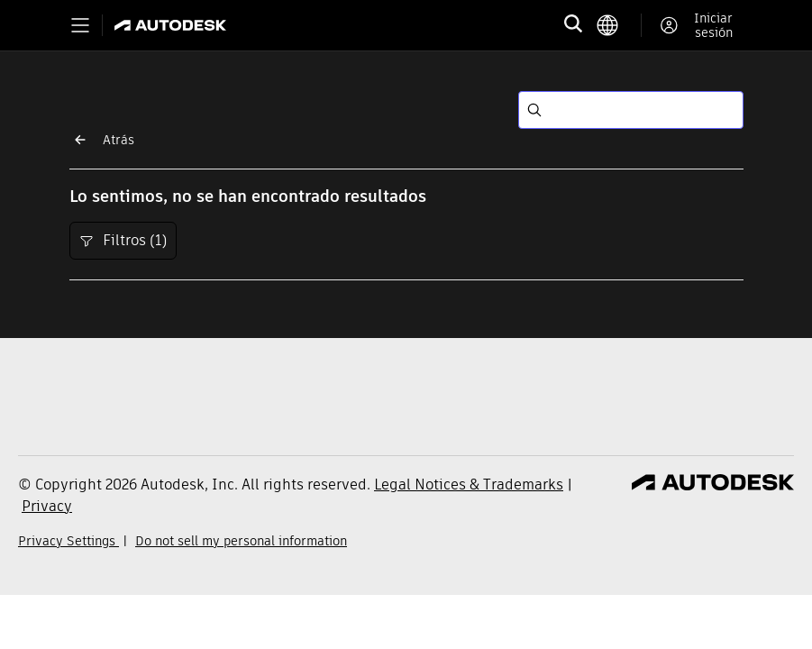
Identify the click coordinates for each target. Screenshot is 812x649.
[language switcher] (619, 25)
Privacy (47, 506)
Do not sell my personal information (241, 541)
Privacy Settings (68, 541)
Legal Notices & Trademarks (469, 484)
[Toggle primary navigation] (80, 25)
